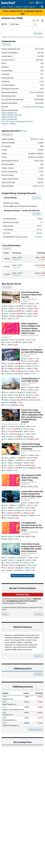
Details (23, 131)
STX (24, 316)
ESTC (5, 345)
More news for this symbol (22, 576)
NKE (21, 437)
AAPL (5, 460)
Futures (11, 7)
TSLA (5, 468)
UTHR (5, 311)
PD (4, 342)
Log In (32, 3)
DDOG (23, 364)
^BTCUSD (7, 405)
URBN (5, 539)
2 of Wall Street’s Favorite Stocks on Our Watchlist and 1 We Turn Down (32, 526)
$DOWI (6, 403)
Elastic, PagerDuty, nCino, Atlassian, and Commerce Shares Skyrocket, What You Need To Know (31, 328)
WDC (5, 319)
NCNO (6, 340)
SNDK (5, 306)
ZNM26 (6, 314)
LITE (25, 309)
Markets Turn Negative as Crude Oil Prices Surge (32, 351)
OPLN (5, 537)
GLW (25, 314)
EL (4, 563)
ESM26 (6, 316)
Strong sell (23, 595)
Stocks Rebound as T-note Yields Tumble (31, 380)
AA (4, 429)
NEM (22, 570)
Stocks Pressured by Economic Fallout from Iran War (31, 295)
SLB (21, 463)
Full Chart (38, 33)
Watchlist (19, 7)
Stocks (4, 7)
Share (5, 614)
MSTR (25, 387)
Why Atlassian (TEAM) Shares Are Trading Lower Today (31, 478)
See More (6, 44)
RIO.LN (23, 439)
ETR (5, 431)
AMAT (25, 304)
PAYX (22, 568)
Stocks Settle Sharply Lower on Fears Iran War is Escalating (32, 446)
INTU (23, 306)
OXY (23, 465)
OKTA (5, 439)
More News (7, 287)
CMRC (23, 340)
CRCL (23, 560)
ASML (23, 311)
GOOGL (6, 458)
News (26, 7)
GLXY (23, 392)
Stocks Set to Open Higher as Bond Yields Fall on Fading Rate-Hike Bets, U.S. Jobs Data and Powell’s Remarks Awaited (32, 416)
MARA (24, 426)
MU (5, 437)
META (20, 429)
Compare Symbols (35, 730)
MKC (21, 431)
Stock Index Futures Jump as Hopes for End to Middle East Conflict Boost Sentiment (31, 548)
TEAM (20, 342)
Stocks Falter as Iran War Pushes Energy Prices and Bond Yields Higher (32, 494)
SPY (5, 470)
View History (7, 135)
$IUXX (5, 309)
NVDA (24, 558)
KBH (24, 565)
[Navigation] (22, 24)
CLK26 (25, 371)
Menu (41, 3)
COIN (5, 398)
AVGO (25, 361)
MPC (24, 458)
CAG (23, 434)
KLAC (5, 558)
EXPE (5, 366)
